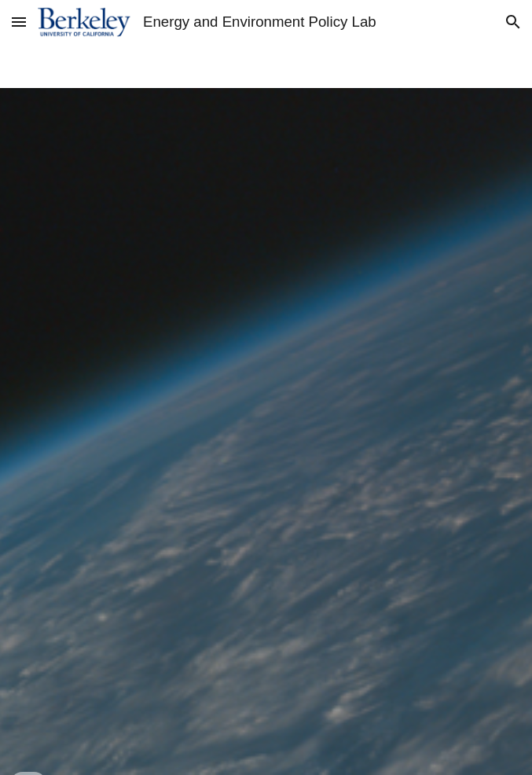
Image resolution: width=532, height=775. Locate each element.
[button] (19, 22)
